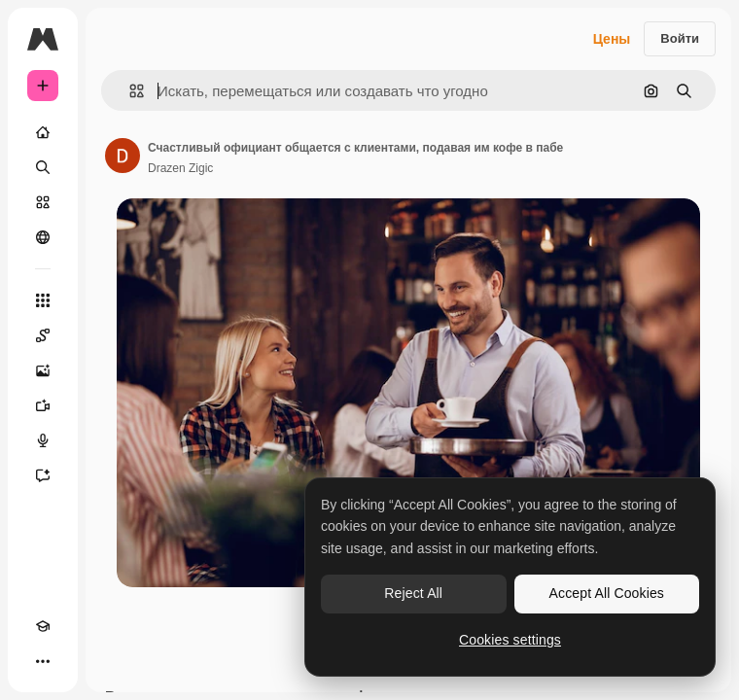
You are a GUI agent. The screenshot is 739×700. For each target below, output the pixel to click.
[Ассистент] (43, 475)
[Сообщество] (43, 237)
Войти (680, 38)
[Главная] (43, 132)
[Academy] (43, 626)
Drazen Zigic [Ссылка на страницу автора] (180, 168)
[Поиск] (43, 167)
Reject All (413, 593)
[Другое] (43, 661)
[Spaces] (43, 335)
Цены (612, 39)
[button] (129, 91)
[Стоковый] (43, 202)
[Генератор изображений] (43, 370)
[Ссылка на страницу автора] (123, 156)
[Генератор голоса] (43, 440)
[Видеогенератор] (43, 405)
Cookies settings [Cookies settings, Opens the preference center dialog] (510, 640)
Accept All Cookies (607, 593)
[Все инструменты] (43, 300)
